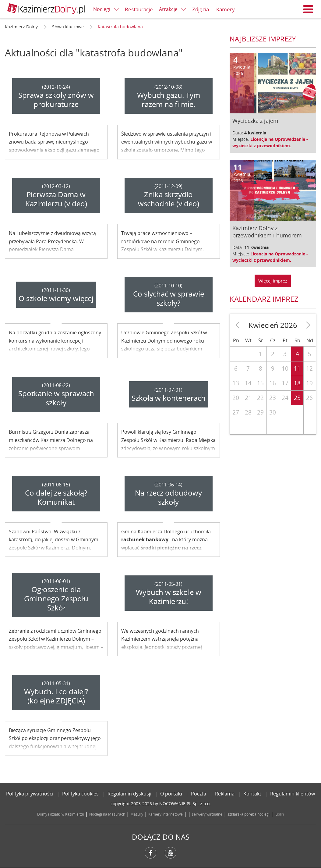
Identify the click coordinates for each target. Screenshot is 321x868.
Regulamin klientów (293, 794)
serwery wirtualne (207, 814)
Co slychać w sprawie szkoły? (169, 298)
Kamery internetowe (166, 814)
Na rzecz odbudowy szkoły (168, 497)
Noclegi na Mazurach (107, 814)
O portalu (171, 794)
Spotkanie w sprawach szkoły (56, 398)
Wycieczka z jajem (255, 121)
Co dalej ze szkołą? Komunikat (56, 497)
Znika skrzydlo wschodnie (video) (169, 199)
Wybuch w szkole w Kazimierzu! (169, 597)
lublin (279, 814)
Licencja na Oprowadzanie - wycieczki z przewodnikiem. (270, 142)
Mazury (137, 814)
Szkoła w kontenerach (169, 398)
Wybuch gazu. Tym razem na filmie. (169, 100)
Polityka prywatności (30, 794)
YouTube (171, 853)
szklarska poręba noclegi (249, 814)
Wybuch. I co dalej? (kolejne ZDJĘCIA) (56, 696)
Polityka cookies (80, 794)
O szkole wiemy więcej (56, 298)
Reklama (225, 794)
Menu (308, 9)
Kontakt (252, 794)
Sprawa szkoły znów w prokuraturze (56, 100)
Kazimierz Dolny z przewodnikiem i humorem (267, 232)
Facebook (150, 853)
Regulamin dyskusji (129, 794)
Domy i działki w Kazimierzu (61, 814)
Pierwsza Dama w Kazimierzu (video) (56, 199)
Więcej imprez (273, 281)
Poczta (199, 794)
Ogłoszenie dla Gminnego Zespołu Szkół (56, 599)
